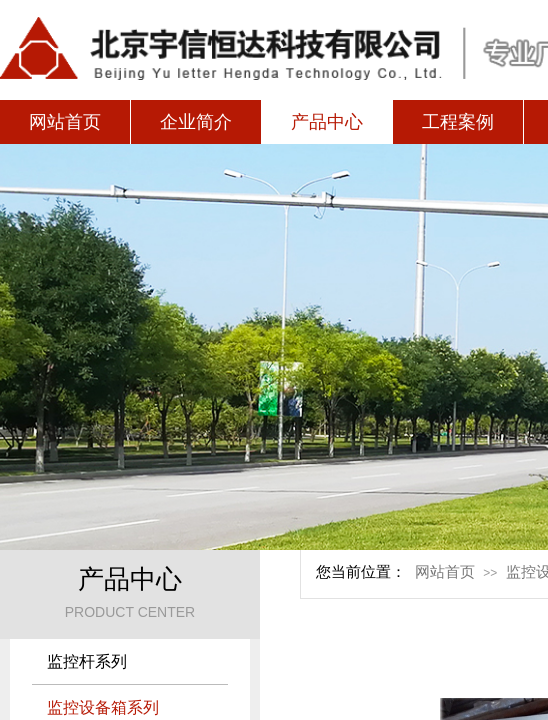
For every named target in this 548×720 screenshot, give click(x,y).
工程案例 (458, 122)
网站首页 (65, 122)
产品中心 (327, 122)
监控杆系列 (87, 661)
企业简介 (196, 122)
